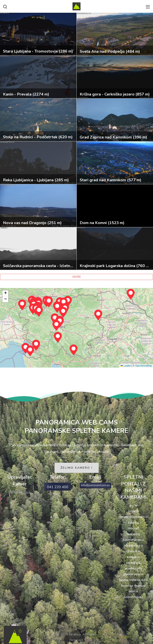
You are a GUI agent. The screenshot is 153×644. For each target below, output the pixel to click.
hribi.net (133, 528)
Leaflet (126, 366)
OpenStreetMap (144, 366)
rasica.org (133, 534)
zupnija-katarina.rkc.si (133, 580)
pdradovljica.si (133, 545)
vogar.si (133, 511)
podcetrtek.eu (133, 597)
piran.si (133, 591)
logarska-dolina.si (133, 586)
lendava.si (133, 551)
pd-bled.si (133, 563)
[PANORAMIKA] (76, 6)
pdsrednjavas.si (133, 540)
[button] (56, 325)
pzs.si (133, 505)
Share (125, 637)
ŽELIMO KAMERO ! (77, 468)
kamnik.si (133, 557)
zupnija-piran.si (133, 574)
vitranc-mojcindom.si (133, 517)
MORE (77, 277)
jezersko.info (133, 568)
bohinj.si (133, 523)
